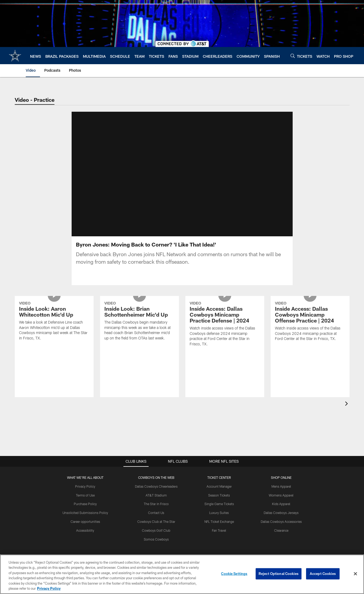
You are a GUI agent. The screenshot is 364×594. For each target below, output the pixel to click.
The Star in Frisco (156, 504)
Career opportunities (85, 521)
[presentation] (347, 404)
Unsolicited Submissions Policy (85, 513)
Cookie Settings (234, 574)
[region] (182, 574)
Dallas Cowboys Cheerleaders (156, 486)
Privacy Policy (85, 486)
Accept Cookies (323, 574)
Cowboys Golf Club (156, 530)
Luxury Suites (219, 513)
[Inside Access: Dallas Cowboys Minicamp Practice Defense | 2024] (225, 325)
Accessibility (85, 530)
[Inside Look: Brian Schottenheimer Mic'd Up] (139, 322)
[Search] (293, 56)
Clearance (281, 530)
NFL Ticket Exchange (219, 521)
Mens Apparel (281, 486)
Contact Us (156, 513)
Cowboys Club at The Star (156, 521)
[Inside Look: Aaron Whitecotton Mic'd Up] (54, 322)
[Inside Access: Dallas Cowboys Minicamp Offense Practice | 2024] (310, 322)
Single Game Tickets (219, 504)
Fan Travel (219, 530)
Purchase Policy (85, 504)
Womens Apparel (281, 495)
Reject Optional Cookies (279, 574)
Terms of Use (85, 495)
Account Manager (219, 486)
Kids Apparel (281, 504)
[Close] (355, 574)
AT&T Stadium (156, 495)
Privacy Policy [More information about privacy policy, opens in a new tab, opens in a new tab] (49, 588)
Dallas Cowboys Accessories (281, 521)
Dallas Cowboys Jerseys (281, 513)
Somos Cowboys (156, 539)
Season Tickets (219, 495)
